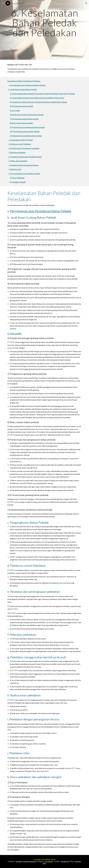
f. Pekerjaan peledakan (17, 153)
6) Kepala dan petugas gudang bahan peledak (27, 115)
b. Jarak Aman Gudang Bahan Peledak (23, 90)
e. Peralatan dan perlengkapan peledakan (24, 148)
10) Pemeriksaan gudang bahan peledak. (25, 132)
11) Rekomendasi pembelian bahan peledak (26, 136)
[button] (3, 3)
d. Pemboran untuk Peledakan (20, 144)
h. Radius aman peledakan (18, 161)
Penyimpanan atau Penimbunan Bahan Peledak (41, 211)
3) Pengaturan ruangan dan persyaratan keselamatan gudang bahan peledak (38, 102)
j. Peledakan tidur (15, 169)
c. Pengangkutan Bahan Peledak (21, 140)
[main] (44, 30)
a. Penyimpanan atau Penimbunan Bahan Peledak (27, 85)
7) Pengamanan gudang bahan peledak (24, 119)
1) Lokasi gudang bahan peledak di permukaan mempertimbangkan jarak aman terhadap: (42, 94)
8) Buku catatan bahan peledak (21, 123)
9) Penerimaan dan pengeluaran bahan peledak (27, 127)
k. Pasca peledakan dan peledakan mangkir (24, 174)
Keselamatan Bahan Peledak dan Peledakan (24, 81)
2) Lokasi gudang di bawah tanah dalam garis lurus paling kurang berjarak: (37, 98)
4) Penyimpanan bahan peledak (21, 106)
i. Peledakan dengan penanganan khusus (24, 165)
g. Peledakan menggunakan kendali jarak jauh (25, 157)
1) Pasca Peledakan (17, 178)
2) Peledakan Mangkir (18, 182)
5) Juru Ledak (15, 111)
